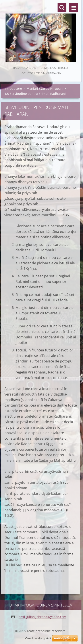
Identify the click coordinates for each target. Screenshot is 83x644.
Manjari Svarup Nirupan (45, 89)
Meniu (74, 8)
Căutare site (62, 8)
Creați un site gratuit (38, 638)
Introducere (13, 89)
